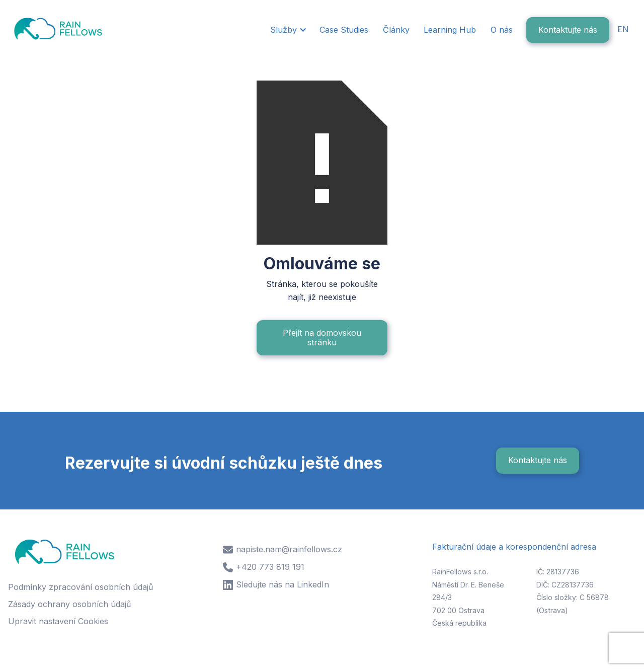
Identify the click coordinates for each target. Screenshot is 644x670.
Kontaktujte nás (568, 30)
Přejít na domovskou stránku (322, 338)
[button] (288, 30)
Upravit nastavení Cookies (58, 621)
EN (623, 29)
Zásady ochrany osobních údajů (69, 604)
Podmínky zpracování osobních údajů (80, 587)
